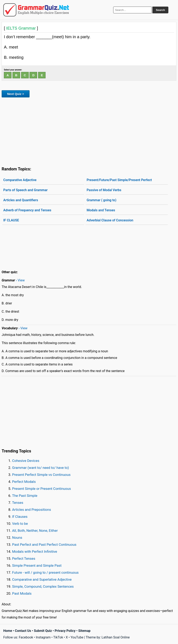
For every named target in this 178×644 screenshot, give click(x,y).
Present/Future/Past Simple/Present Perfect (119, 180)
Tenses (18, 503)
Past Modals (22, 593)
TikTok (58, 637)
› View (20, 280)
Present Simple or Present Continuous (42, 489)
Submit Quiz (43, 631)
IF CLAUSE (11, 220)
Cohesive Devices (26, 461)
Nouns (17, 538)
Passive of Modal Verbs (104, 190)
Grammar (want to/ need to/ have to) (41, 468)
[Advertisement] (89, 131)
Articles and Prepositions (31, 510)
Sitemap (84, 631)
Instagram (43, 637)
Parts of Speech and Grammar (25, 190)
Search (160, 10)
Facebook (26, 637)
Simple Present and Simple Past (37, 565)
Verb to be (20, 524)
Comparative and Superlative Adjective (42, 579)
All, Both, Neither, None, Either (35, 531)
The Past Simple (25, 496)
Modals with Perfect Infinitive (35, 552)
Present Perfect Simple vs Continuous (41, 475)
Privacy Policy (65, 631)
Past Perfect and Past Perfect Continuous (44, 545)
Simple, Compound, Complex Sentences (43, 586)
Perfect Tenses (24, 558)
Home (8, 631)
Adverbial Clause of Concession (110, 220)
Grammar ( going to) (101, 200)
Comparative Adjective (20, 180)
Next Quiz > (16, 94)
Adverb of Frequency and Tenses (27, 210)
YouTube (77, 637)
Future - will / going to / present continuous (45, 572)
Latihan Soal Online (116, 637)
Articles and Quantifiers (21, 200)
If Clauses (20, 517)
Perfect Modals (24, 482)
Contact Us (23, 631)
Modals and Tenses (101, 210)
